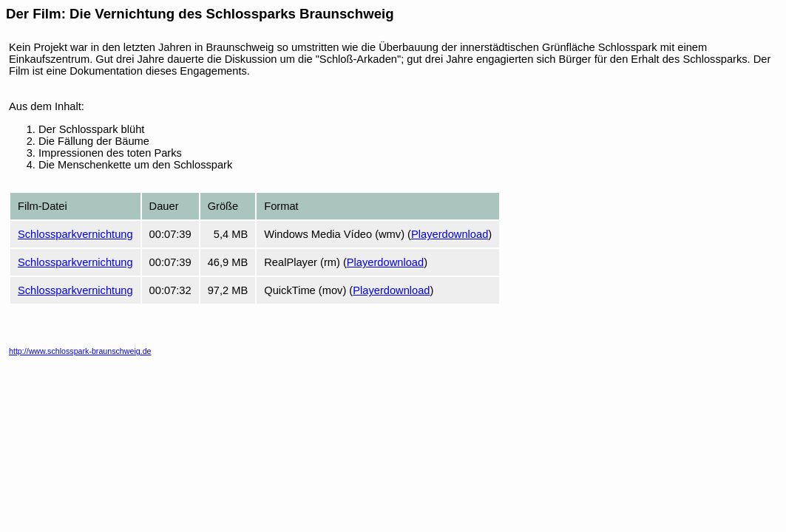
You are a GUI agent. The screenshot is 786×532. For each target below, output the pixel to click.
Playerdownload (450, 234)
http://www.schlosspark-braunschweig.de (80, 351)
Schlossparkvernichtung (75, 234)
